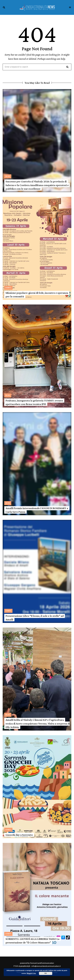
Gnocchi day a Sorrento (19, 835)
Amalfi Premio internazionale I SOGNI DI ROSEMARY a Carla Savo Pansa (37, 510)
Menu (70, 7)
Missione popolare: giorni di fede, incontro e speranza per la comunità (37, 295)
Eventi (8, 288)
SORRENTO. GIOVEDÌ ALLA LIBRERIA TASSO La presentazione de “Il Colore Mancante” (32, 941)
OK (46, 973)
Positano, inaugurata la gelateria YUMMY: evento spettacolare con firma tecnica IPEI (34, 402)
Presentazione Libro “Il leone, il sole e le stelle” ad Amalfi (35, 618)
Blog (8, 176)
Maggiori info (31, 973)
